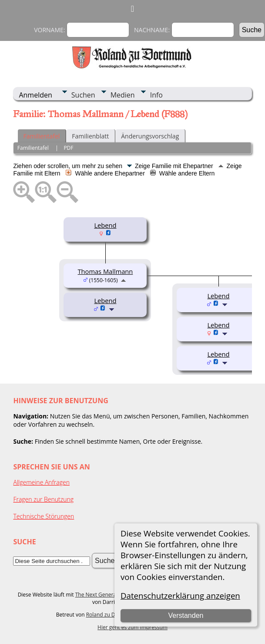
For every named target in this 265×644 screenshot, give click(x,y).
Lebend (105, 225)
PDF (68, 148)
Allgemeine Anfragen (41, 482)
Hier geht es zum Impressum (132, 627)
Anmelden (35, 95)
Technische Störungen (44, 516)
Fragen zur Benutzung (43, 499)
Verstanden (186, 615)
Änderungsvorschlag (150, 136)
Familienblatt (90, 136)
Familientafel (41, 136)
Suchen (83, 95)
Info (156, 95)
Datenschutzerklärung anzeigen (180, 595)
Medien (123, 95)
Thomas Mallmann (106, 271)
